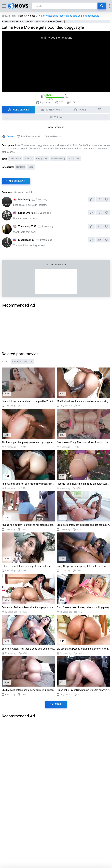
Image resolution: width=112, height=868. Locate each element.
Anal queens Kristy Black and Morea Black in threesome (84, 442)
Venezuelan (15, 159)
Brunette (29, 159)
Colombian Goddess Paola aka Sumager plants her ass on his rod (28, 607)
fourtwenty (24, 199)
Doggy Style (42, 159)
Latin (31, 167)
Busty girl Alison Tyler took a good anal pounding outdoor (28, 649)
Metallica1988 (26, 240)
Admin (10, 137)
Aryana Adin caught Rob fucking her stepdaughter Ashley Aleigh (28, 525)
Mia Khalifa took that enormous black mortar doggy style (84, 401)
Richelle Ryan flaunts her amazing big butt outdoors (84, 484)
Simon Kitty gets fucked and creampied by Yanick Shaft (28, 401)
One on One (74, 159)
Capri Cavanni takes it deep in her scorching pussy (83, 607)
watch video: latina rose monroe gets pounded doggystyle (69, 16)
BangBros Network (30, 137)
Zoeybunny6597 (27, 226)
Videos (32, 16)
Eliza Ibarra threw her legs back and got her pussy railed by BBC (84, 525)
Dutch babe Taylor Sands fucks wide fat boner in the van (84, 690)
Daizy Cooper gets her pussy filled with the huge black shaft (84, 566)
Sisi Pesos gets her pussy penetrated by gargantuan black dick (28, 442)
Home (22, 16)
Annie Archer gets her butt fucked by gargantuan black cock (28, 484)
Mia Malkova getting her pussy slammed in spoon (28, 690)
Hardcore (21, 167)
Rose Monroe (54, 137)
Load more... (56, 704)
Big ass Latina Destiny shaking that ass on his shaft (84, 649)
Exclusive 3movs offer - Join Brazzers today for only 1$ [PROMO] (33, 22)
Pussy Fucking (58, 159)
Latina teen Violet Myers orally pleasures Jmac (26, 566)
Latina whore (25, 213)
